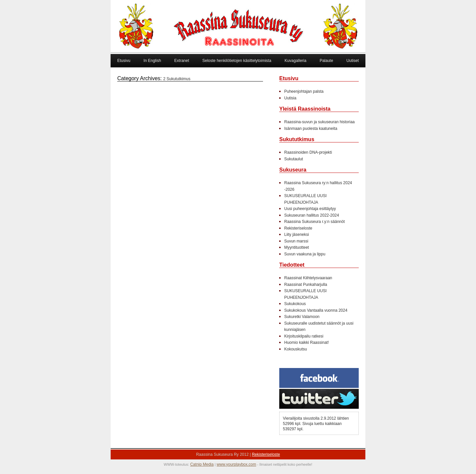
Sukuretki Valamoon (302, 317)
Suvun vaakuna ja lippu (305, 254)
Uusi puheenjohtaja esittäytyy (310, 209)
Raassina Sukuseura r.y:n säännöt (315, 222)
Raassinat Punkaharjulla (306, 285)
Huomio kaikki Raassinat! (307, 342)
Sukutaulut (294, 159)
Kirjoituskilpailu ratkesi (304, 336)
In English (152, 61)
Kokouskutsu (296, 349)
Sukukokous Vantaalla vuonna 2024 (316, 310)
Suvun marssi (296, 241)
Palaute (326, 61)
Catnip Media (202, 464)
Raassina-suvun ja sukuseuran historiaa (319, 122)
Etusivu (124, 61)
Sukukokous (295, 304)
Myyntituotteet (297, 247)
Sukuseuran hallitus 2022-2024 (312, 215)
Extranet (182, 61)
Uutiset (353, 61)
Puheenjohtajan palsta (304, 91)
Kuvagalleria (295, 61)
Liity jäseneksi (297, 235)
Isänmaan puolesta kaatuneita (311, 129)
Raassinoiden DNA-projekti (308, 152)
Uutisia (290, 98)
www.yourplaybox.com (236, 464)
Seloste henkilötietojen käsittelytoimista (237, 61)
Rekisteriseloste (298, 228)
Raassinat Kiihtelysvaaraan (308, 278)
